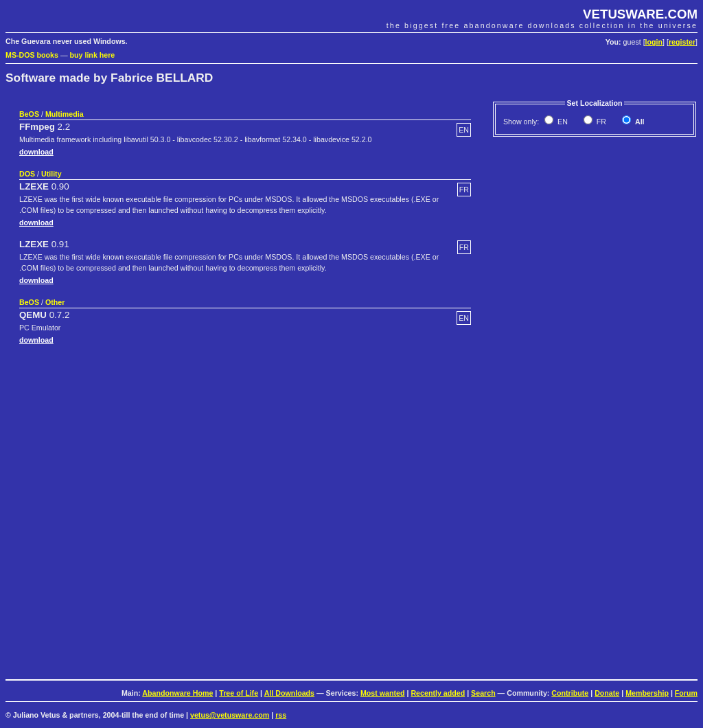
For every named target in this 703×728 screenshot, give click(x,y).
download (36, 152)
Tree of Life (239, 693)
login (654, 42)
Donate (607, 693)
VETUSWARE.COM (640, 14)
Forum (686, 693)
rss (281, 715)
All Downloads (289, 693)
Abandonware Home (177, 693)
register (682, 42)
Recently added (438, 693)
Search (483, 693)
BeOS (29, 114)
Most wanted (383, 693)
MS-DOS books (32, 55)
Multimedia (65, 114)
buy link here (93, 55)
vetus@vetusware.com (230, 715)
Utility (51, 174)
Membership (647, 693)
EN (562, 122)
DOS (27, 174)
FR (600, 122)
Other (55, 302)
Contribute (570, 693)
